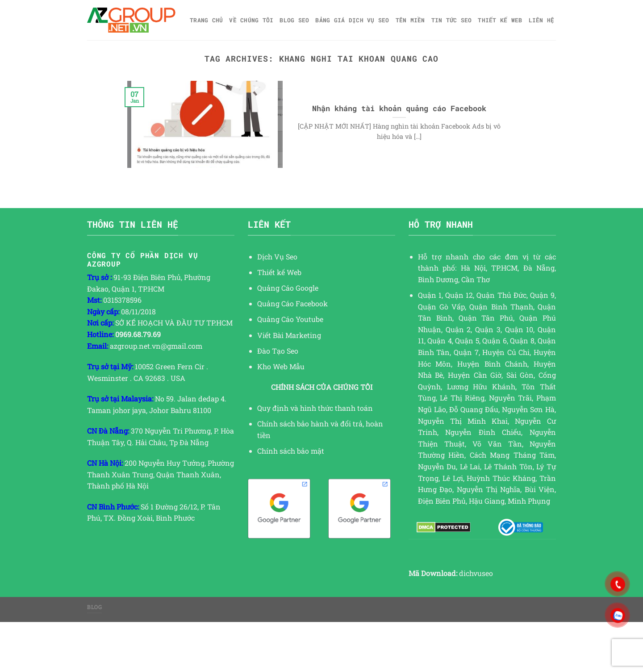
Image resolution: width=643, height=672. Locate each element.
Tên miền (410, 20)
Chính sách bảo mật (291, 451)
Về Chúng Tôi (251, 20)
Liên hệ (542, 20)
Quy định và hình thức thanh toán (315, 408)
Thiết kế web (500, 20)
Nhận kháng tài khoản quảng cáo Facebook (399, 108)
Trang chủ (206, 20)
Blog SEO (294, 20)
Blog (94, 607)
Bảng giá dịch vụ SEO (352, 20)
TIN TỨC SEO (452, 20)
